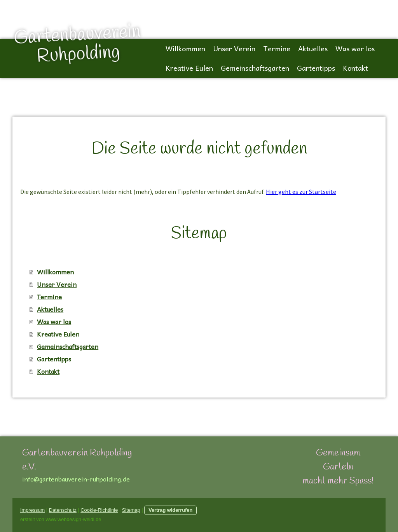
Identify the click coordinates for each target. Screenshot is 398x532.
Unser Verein (234, 48)
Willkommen (185, 48)
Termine (277, 48)
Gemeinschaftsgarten (255, 68)
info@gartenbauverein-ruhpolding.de (76, 479)
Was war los (355, 48)
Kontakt (355, 68)
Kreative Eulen (189, 68)
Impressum (32, 510)
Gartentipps (316, 68)
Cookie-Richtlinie (99, 510)
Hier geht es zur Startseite (301, 192)
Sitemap (131, 510)
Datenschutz (63, 510)
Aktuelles (313, 48)
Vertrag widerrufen (170, 510)
